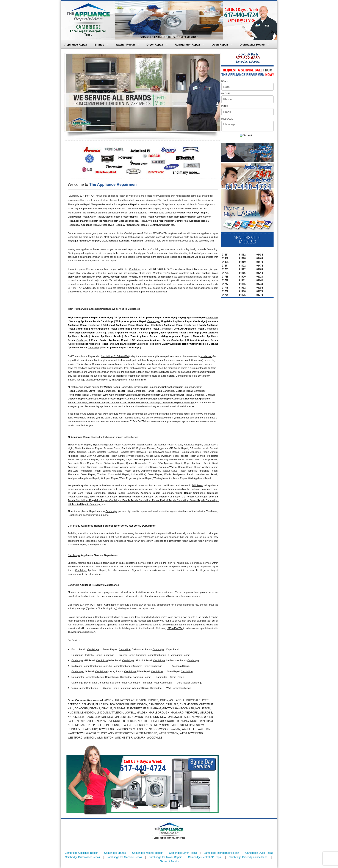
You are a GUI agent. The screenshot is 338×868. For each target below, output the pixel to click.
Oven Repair (220, 45)
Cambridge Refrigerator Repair (221, 853)
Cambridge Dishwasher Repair (82, 857)
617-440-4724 (241, 15)
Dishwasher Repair (252, 45)
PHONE (226, 93)
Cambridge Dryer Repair (183, 853)
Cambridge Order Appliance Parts (248, 857)
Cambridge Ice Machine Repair (124, 857)
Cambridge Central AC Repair (205, 857)
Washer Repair (125, 45)
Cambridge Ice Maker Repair (165, 857)
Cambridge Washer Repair (147, 853)
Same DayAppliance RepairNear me (261, 151)
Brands (99, 45)
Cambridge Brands (115, 853)
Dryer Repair (155, 45)
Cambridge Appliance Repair (81, 853)
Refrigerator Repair (188, 45)
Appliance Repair (76, 45)
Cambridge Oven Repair (259, 853)
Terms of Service (170, 862)
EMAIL (225, 106)
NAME (225, 81)
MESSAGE (227, 119)
